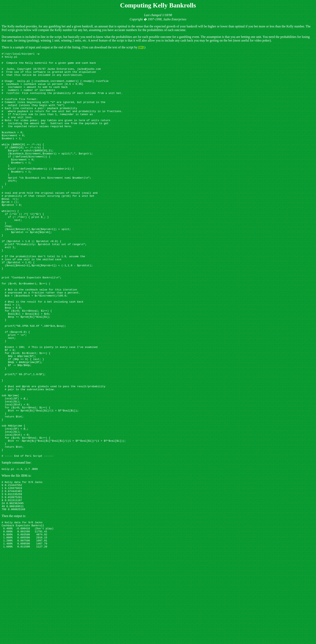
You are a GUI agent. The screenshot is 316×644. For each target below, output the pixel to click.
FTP (141, 47)
